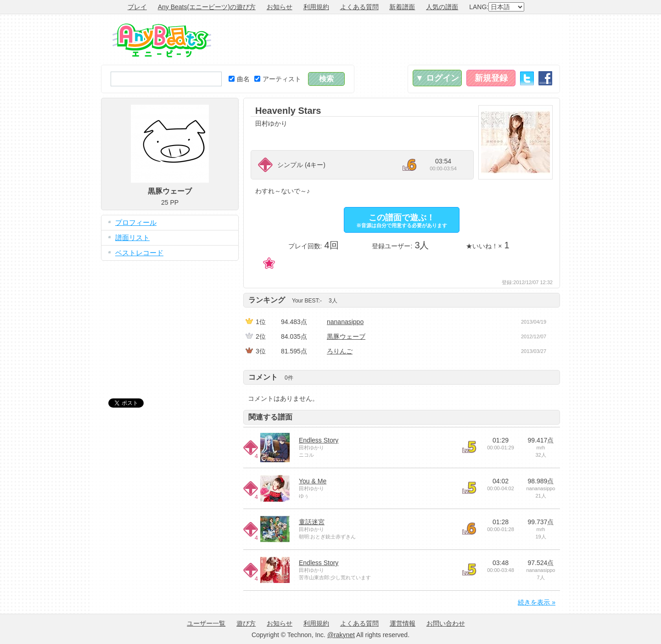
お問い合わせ (446, 623)
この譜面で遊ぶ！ (402, 221)
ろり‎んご (340, 351)
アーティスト (278, 79)
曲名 (239, 79)
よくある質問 (359, 7)
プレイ (137, 7)
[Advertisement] (393, 39)
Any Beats (162, 40)
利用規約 (316, 7)
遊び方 (246, 623)
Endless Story (319, 440)
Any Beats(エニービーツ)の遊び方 (207, 7)
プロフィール (136, 222)
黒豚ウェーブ (346, 336)
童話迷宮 (312, 522)
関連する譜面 (270, 417)
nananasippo (345, 322)
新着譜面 (402, 7)
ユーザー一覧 (206, 623)
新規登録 (491, 78)
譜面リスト (132, 238)
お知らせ (280, 7)
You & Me (313, 481)
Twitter (527, 78)
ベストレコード (139, 253)
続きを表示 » (537, 602)
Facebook (545, 78)
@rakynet (341, 635)
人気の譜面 (442, 7)
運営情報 (403, 623)
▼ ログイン (437, 78)
